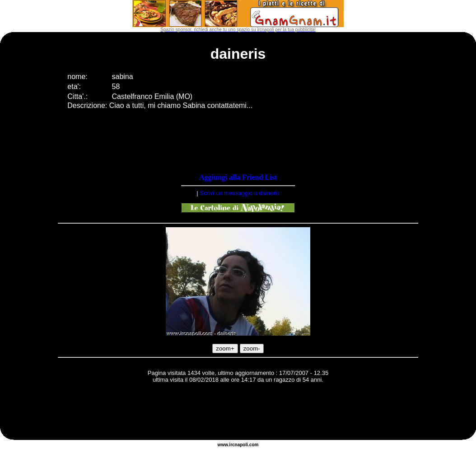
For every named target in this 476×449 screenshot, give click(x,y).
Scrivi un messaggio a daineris (239, 193)
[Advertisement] (238, 413)
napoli (241, 445)
